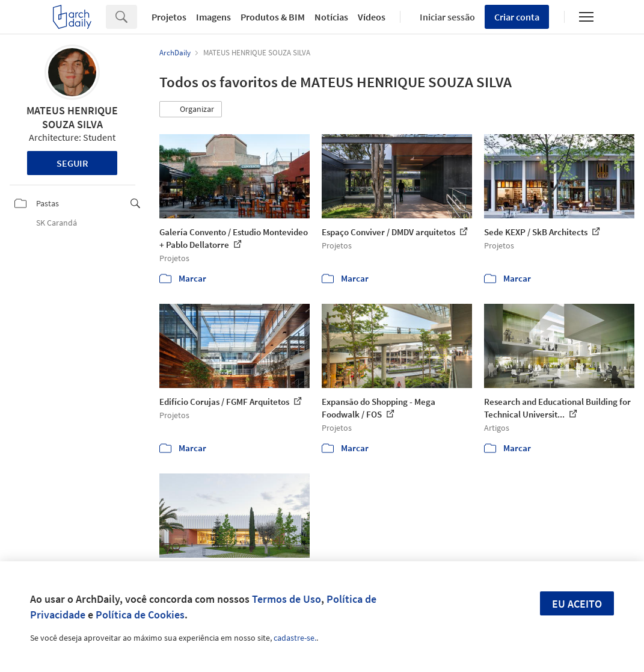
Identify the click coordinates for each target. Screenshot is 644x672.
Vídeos (372, 17)
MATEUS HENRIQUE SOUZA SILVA (72, 117)
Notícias (331, 17)
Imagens (213, 17)
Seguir (72, 163)
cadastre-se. (295, 638)
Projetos (169, 17)
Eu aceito (577, 604)
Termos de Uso (287, 599)
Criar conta (517, 17)
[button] (191, 109)
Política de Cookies (140, 615)
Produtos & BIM (273, 17)
